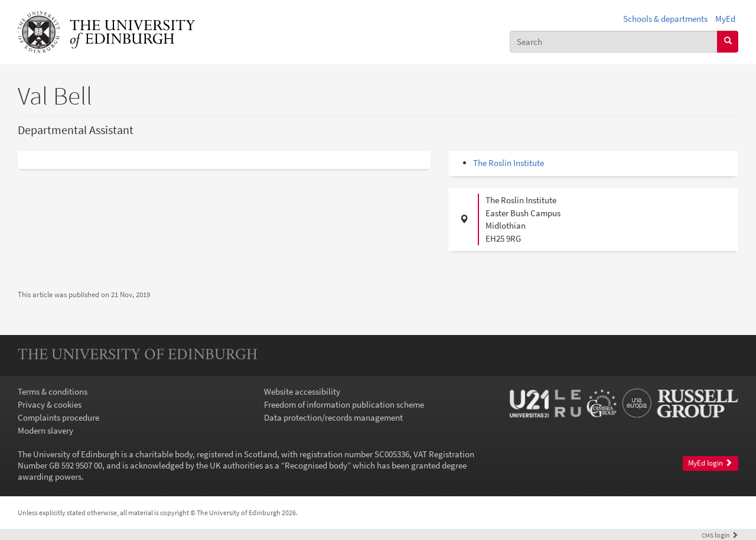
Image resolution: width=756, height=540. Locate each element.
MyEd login (710, 463)
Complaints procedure (58, 417)
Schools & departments (665, 19)
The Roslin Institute (509, 163)
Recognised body (316, 465)
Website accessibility (302, 391)
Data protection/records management (333, 417)
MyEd (725, 19)
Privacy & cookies (50, 404)
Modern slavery (45, 430)
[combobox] (614, 42)
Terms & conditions (53, 391)
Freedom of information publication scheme (344, 404)
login (720, 535)
